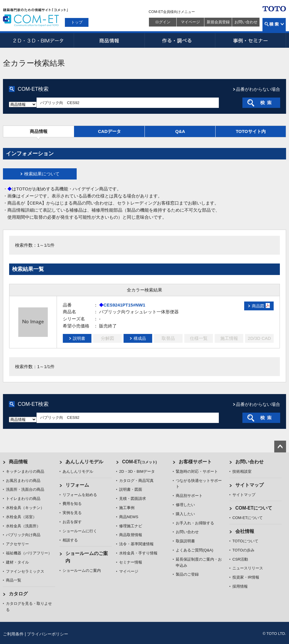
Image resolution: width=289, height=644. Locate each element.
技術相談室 (242, 471)
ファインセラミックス (25, 571)
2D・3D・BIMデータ (38, 40)
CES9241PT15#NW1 (124, 305)
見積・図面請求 (133, 499)
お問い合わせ (246, 22)
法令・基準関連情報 (136, 544)
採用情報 (240, 586)
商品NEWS (129, 517)
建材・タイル (17, 562)
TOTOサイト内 (251, 131)
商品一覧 (14, 580)
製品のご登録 (187, 574)
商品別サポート (189, 496)
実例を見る (72, 513)
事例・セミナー (251, 40)
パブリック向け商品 (23, 535)
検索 (274, 25)
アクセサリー (17, 544)
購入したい (185, 514)
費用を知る (72, 504)
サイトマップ (249, 485)
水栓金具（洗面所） (23, 526)
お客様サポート (195, 462)
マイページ (190, 22)
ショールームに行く (80, 531)
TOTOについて (245, 541)
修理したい (185, 505)
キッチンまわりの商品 (25, 471)
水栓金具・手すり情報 (138, 553)
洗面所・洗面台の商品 (25, 489)
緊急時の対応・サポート (197, 471)
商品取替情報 (131, 535)
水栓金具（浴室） (21, 517)
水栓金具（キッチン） (25, 508)
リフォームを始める (80, 495)
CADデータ (109, 131)
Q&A (180, 131)
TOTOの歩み (243, 550)
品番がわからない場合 (258, 89)
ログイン (163, 22)
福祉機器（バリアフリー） (29, 553)
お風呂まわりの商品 (23, 481)
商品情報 (109, 40)
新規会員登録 (218, 22)
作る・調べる (180, 40)
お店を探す (72, 522)
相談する (70, 540)
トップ (77, 22)
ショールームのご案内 (82, 570)
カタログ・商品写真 (136, 481)
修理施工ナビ (131, 526)
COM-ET (139, 462)
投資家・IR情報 (246, 577)
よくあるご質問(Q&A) (194, 550)
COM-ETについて (254, 508)
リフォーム (77, 485)
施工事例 (127, 508)
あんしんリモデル (84, 462)
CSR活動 (240, 559)
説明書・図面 (131, 489)
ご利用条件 (13, 634)
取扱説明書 (185, 541)
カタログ (18, 594)
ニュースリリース (248, 568)
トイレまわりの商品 (23, 499)
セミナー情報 (131, 562)
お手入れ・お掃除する (195, 523)
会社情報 (245, 531)
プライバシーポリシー (47, 634)
